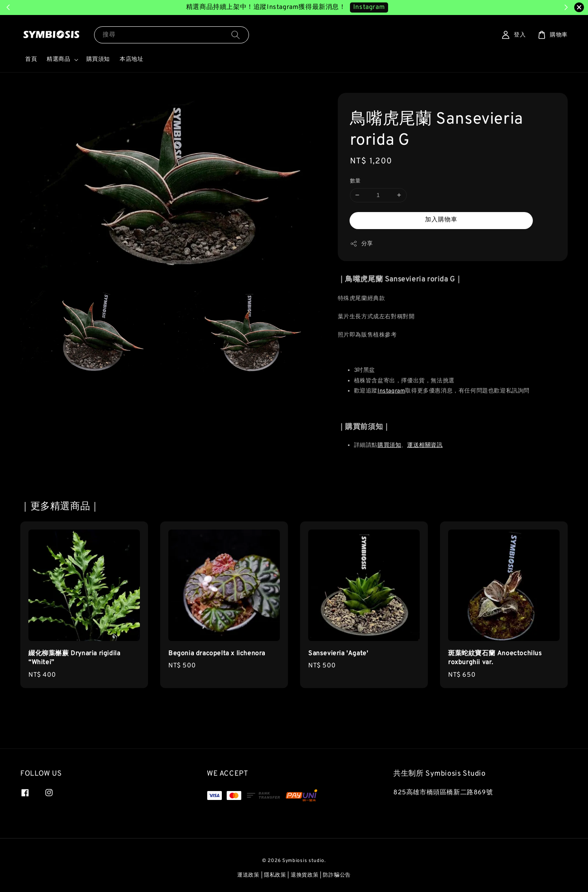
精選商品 (58, 59)
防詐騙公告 (337, 875)
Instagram (391, 391)
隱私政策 (275, 875)
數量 (355, 181)
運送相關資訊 (425, 445)
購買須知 (98, 59)
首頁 (31, 59)
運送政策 (248, 875)
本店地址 (131, 59)
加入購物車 (441, 220)
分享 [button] (362, 244)
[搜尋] (236, 35)
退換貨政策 (305, 875)
